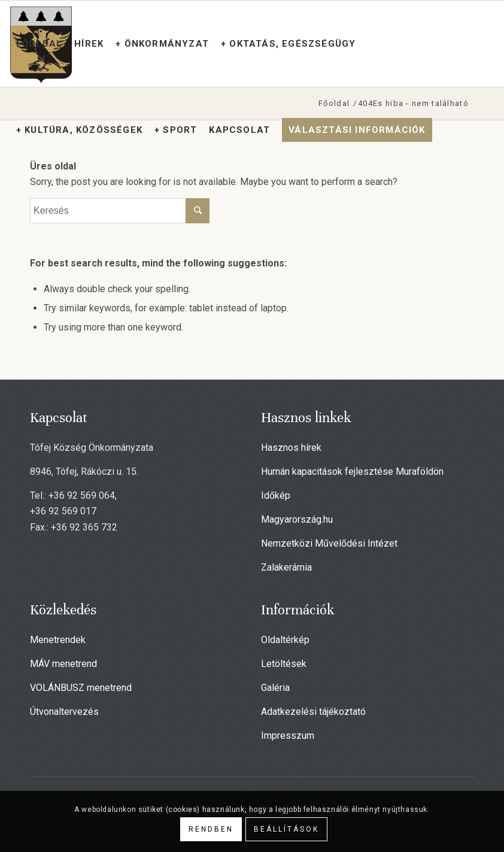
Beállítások (286, 829)
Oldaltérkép (285, 640)
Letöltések (284, 664)
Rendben (211, 829)
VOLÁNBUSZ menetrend (81, 688)
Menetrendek (58, 640)
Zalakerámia (286, 567)
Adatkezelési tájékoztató (313, 712)
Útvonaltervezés (64, 712)
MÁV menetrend (63, 664)
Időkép (276, 495)
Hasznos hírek (291, 448)
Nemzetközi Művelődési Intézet (329, 543)
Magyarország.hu (297, 519)
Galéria (275, 688)
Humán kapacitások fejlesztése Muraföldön (352, 472)
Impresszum (288, 736)
